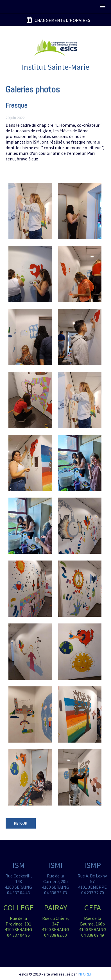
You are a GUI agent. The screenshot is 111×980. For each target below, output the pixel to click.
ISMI (55, 865)
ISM (19, 865)
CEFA (93, 908)
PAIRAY (55, 908)
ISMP (92, 865)
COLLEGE (19, 908)
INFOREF (85, 974)
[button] (103, 7)
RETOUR (21, 823)
